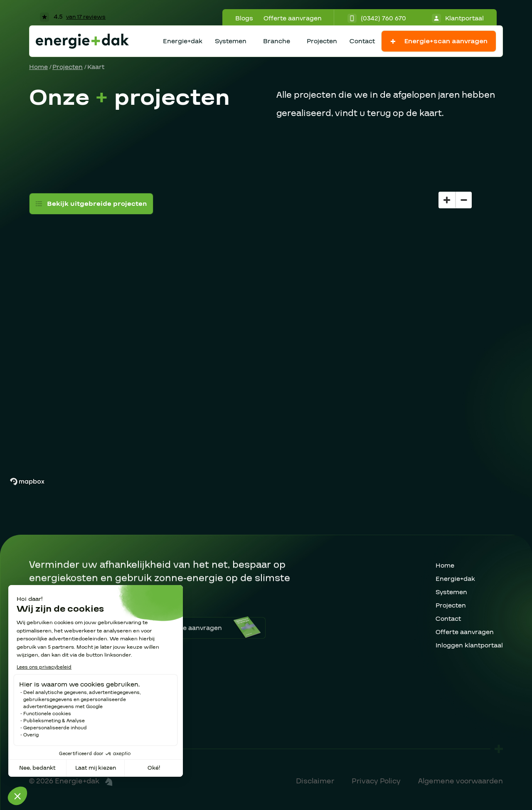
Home (38, 67)
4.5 (73, 17)
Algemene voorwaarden (461, 781)
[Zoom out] (463, 200)
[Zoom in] (447, 200)
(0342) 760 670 (377, 18)
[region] (266, 322)
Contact (362, 41)
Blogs (244, 18)
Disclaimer (315, 781)
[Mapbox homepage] (27, 482)
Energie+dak (183, 41)
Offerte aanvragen (293, 18)
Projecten (322, 41)
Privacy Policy (376, 781)
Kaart (96, 67)
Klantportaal (458, 18)
